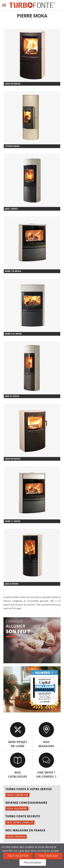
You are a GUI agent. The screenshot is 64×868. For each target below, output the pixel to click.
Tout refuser (48, 856)
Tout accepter (18, 856)
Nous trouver (16, 837)
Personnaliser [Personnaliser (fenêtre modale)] (33, 862)
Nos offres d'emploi (20, 822)
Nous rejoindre (17, 808)
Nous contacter (17, 795)
